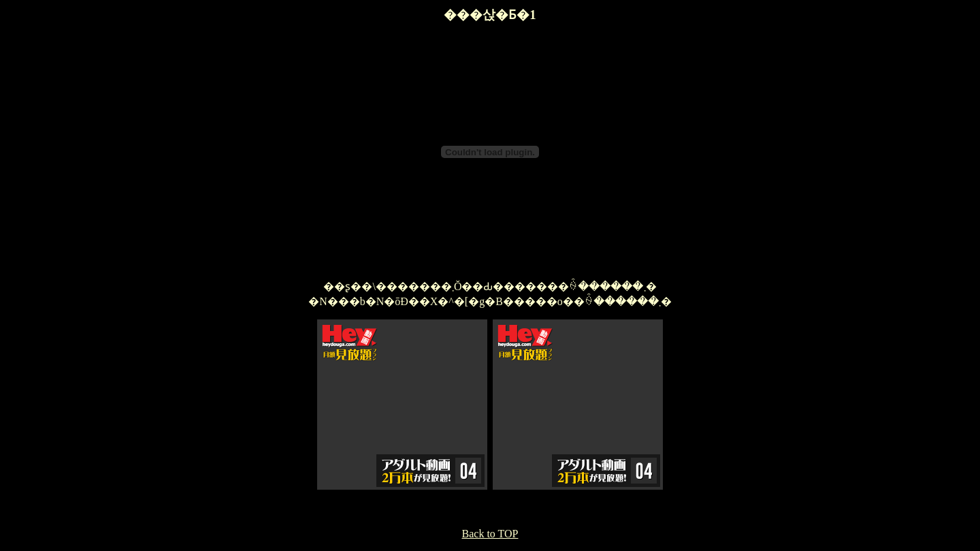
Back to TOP (490, 534)
